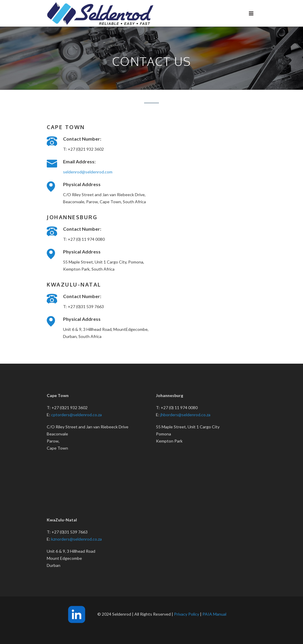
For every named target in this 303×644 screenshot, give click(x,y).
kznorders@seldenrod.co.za (76, 539)
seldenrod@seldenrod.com (88, 172)
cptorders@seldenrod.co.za (76, 415)
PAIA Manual (214, 614)
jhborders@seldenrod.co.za (185, 415)
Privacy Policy (187, 614)
